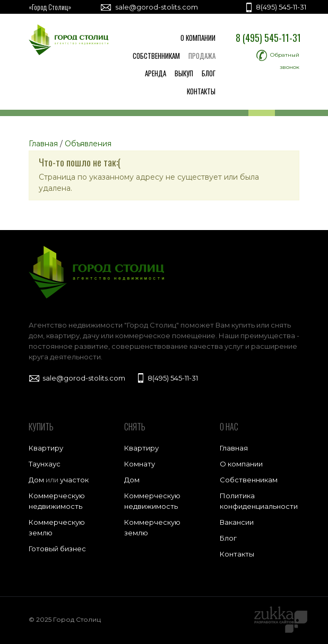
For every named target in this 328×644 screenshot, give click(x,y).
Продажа (202, 56)
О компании (198, 38)
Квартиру (46, 448)
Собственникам (156, 56)
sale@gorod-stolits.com (149, 7)
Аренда (156, 73)
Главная (234, 448)
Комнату (140, 464)
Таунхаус (45, 464)
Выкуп (184, 73)
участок (74, 480)
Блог (209, 73)
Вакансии (237, 522)
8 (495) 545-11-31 (267, 38)
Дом (36, 480)
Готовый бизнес (57, 549)
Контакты (201, 91)
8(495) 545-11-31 (275, 7)
